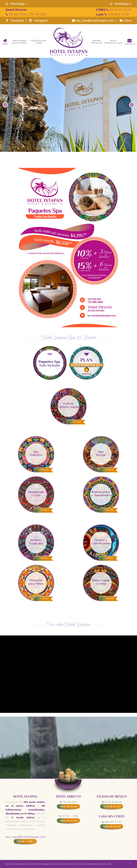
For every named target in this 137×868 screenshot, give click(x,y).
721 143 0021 (38, 14)
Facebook (15, 20)
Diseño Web (105, 864)
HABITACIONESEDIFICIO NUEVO (19, 42)
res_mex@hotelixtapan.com (93, 20)
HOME (5, 42)
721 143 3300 (17, 14)
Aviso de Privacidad (88, 864)
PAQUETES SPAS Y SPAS (39, 42)
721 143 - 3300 (68, 816)
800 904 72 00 (112, 14)
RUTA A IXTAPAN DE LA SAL (113, 42)
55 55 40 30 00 (114, 10)
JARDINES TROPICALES (97, 42)
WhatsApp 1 (16, 4)
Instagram (39, 20)
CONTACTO (130, 42)
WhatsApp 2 (121, 4)
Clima (125, 20)
